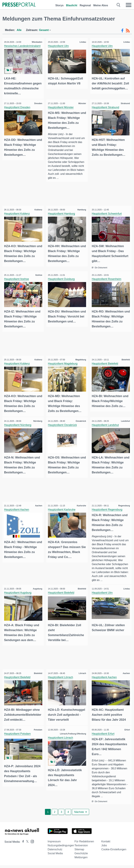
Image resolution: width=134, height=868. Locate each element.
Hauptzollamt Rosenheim (107, 278)
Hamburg (81, 209)
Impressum (54, 842)
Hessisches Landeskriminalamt (23, 46)
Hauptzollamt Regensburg (108, 506)
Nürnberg (37, 418)
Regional (85, 5)
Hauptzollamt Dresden (18, 107)
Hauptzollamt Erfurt (104, 734)
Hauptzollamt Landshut (106, 422)
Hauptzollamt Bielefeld (106, 362)
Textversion (81, 846)
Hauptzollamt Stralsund (106, 107)
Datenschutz (55, 850)
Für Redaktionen (84, 842)
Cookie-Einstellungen (114, 850)
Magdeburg (80, 358)
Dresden (37, 103)
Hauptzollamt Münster (62, 107)
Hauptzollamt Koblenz (18, 213)
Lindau (82, 42)
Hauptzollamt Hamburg (62, 213)
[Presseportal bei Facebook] (22, 842)
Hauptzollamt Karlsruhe (62, 506)
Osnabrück (80, 418)
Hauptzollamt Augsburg (19, 589)
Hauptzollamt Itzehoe (17, 278)
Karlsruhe (81, 502)
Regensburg (123, 502)
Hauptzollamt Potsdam (18, 734)
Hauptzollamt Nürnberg (19, 422)
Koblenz (38, 209)
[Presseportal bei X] (26, 842)
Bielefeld (125, 358)
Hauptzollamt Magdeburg (64, 362)
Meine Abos (101, 5)
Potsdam (37, 730)
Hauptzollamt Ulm (59, 46)
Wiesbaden (36, 42)
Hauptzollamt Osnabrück (63, 422)
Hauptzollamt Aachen (17, 506)
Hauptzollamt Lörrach (61, 673)
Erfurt (126, 730)
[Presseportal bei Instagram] (31, 842)
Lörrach (82, 669)
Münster (81, 103)
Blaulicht (72, 5)
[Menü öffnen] (129, 5)
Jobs (104, 846)
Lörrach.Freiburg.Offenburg (72, 734)
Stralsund (124, 103)
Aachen (38, 502)
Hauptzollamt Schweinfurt (108, 213)
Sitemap (79, 850)
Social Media (55, 854)
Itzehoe (38, 274)
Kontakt (106, 842)
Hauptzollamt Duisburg (62, 278)
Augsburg (37, 585)
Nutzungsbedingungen (61, 846)
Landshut (125, 418)
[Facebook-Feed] (122, 31)
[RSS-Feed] (128, 31)
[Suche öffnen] (119, 5)
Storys (59, 5)
